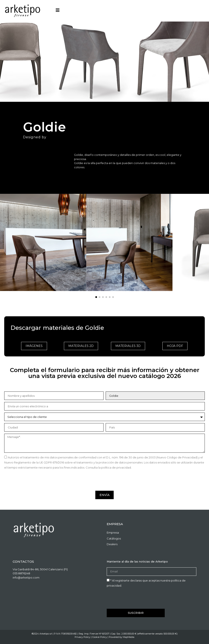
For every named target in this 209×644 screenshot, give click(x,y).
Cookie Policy (100, 637)
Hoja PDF (175, 346)
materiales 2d (81, 346)
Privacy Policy (82, 637)
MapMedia (129, 637)
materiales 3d (128, 346)
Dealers (112, 544)
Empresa (113, 533)
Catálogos (114, 538)
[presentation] (36, 480)
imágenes (34, 346)
